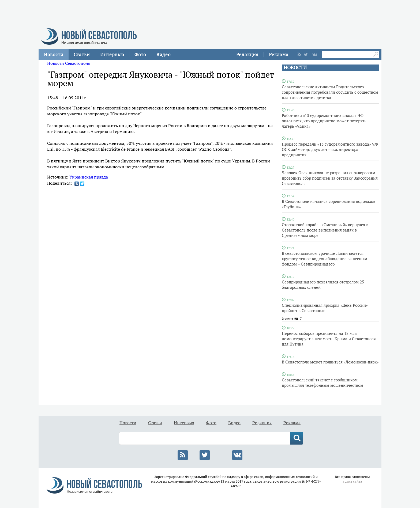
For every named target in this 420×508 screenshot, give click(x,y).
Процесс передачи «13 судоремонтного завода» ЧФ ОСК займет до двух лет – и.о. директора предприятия (330, 149)
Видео (164, 54)
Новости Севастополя (69, 63)
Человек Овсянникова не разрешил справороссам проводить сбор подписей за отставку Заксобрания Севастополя (330, 178)
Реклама (279, 54)
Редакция (247, 54)
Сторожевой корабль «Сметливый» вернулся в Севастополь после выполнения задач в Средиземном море (325, 230)
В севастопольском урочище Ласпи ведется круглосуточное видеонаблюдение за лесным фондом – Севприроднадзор (325, 259)
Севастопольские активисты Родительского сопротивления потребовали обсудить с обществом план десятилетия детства (330, 92)
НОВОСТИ (295, 68)
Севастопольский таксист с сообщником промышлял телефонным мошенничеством (322, 382)
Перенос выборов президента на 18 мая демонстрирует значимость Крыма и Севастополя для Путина (329, 339)
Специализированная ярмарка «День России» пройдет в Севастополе (325, 308)
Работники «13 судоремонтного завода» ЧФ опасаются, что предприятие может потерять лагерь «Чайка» (324, 121)
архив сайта (352, 481)
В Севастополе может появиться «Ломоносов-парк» (330, 362)
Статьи (82, 54)
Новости (54, 54)
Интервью (112, 54)
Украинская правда (89, 177)
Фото (140, 54)
